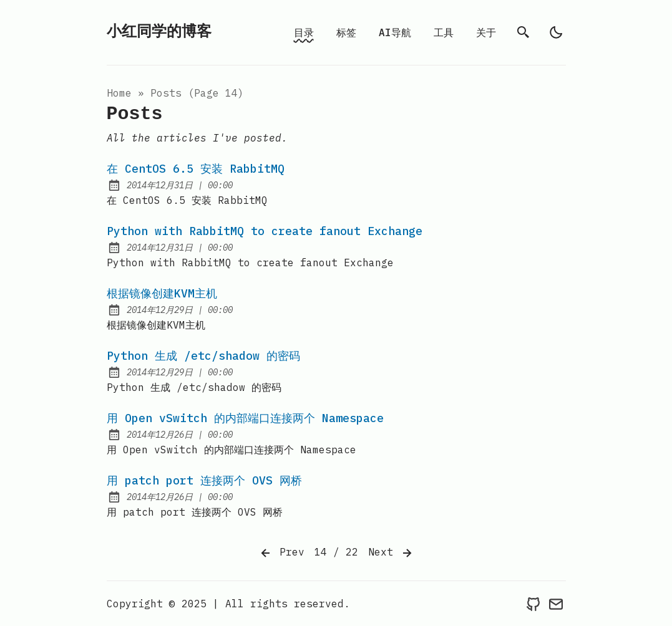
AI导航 (395, 32)
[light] (556, 32)
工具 (444, 32)
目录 (304, 32)
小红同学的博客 (159, 32)
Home (119, 93)
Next (391, 553)
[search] (523, 32)
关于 (486, 32)
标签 (346, 32)
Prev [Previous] (281, 553)
